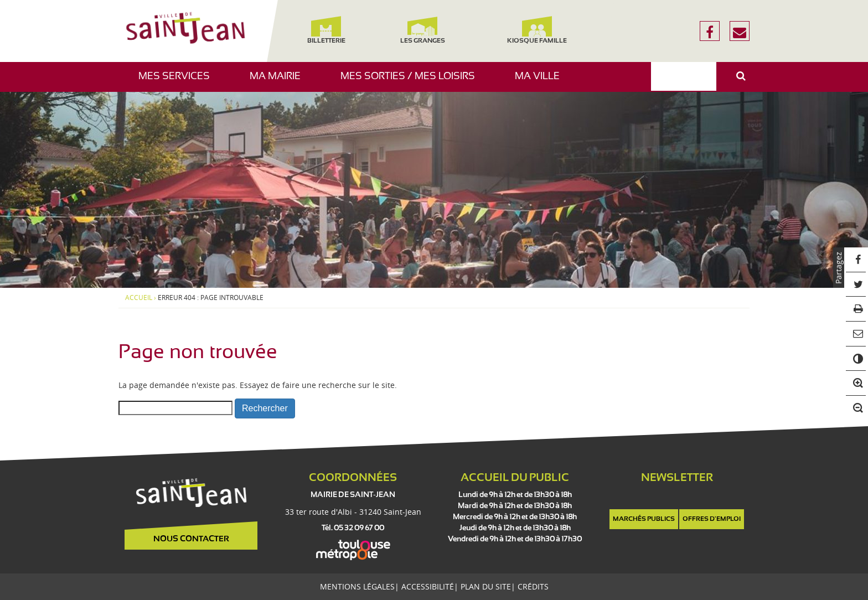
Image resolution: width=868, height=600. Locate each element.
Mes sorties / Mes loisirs (412, 82)
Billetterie (326, 30)
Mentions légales (357, 586)
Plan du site (486, 586)
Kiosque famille (537, 30)
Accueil (139, 298)
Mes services (178, 82)
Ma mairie (279, 82)
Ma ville (541, 82)
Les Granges (422, 30)
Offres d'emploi (712, 519)
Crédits (533, 586)
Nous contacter (191, 539)
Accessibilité (428, 586)
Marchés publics (644, 519)
